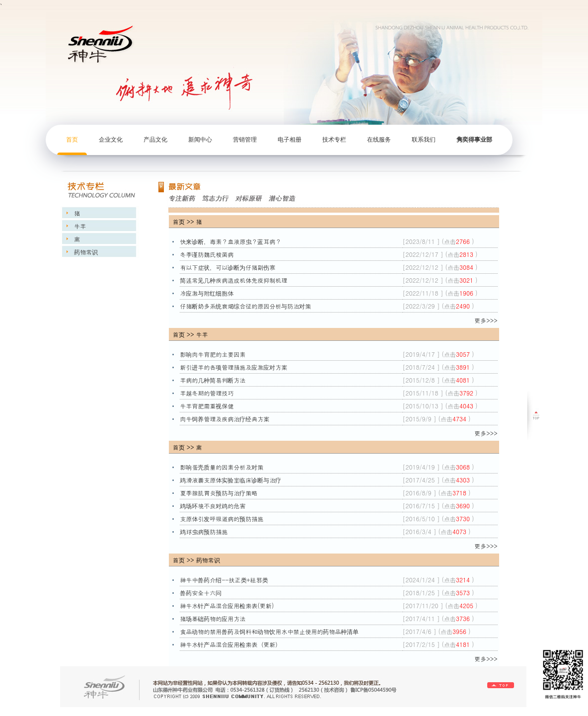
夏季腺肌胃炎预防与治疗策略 (220, 493)
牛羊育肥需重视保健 (208, 406)
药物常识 (85, 252)
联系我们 (424, 140)
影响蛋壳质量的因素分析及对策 (222, 467)
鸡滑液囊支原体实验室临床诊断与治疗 (231, 480)
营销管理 (245, 140)
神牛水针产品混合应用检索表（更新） (231, 644)
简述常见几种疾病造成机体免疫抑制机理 (234, 280)
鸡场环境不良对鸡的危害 (214, 506)
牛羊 (79, 226)
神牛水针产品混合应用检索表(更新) (228, 605)
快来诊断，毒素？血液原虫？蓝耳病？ (231, 241)
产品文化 (155, 140)
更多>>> (486, 320)
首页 (72, 140)
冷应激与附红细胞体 (208, 293)
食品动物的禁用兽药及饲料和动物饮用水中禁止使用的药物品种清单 (270, 631)
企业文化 (111, 140)
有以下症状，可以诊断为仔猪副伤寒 (228, 267)
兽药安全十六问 (202, 593)
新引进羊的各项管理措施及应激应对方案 (234, 367)
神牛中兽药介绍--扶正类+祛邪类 (225, 580)
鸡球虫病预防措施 (205, 531)
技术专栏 (334, 140)
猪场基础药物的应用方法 (214, 618)
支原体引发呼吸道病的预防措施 (222, 518)
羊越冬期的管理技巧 (208, 393)
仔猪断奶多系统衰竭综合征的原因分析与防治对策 (246, 306)
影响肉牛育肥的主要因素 (214, 354)
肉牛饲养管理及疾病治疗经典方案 (225, 419)
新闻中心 (200, 140)
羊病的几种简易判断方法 (214, 380)
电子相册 (290, 140)
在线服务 (379, 140)
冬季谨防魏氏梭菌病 (208, 254)
